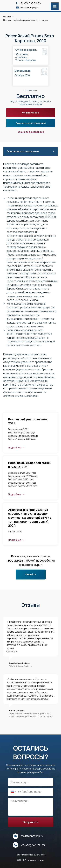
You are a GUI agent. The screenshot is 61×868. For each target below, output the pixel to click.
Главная (7, 16)
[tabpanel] (30, 284)
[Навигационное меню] (55, 6)
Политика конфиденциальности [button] (31, 855)
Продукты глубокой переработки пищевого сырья (26, 20)
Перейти (31, 574)
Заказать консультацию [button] (31, 123)
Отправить (31, 822)
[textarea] (31, 807)
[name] (31, 782)
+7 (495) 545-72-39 (30, 3)
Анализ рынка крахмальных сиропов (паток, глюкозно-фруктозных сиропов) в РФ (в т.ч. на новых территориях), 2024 (30, 518)
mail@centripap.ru (30, 7)
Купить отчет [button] (30, 113)
